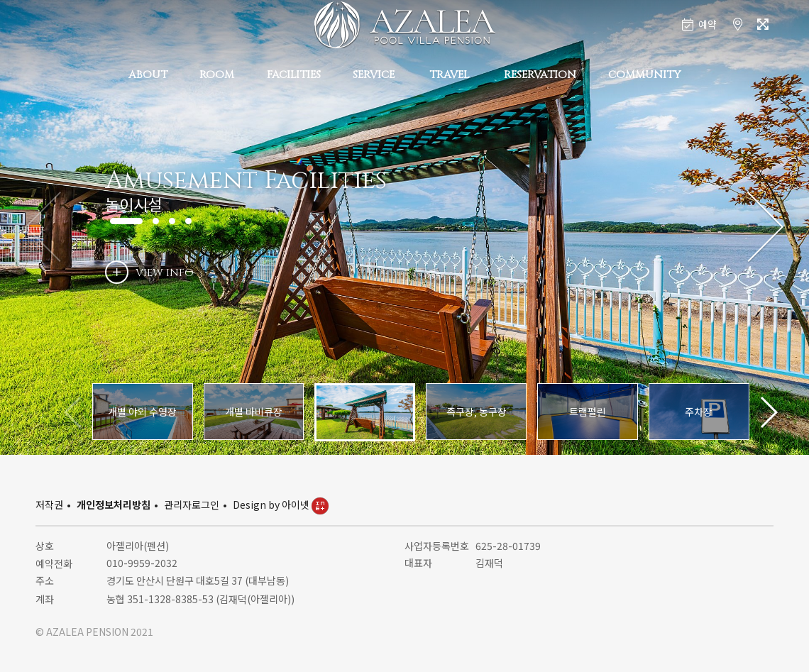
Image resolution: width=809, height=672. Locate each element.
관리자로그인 (192, 505)
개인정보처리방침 (114, 505)
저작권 (49, 505)
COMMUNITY (644, 75)
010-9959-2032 (142, 563)
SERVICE (374, 75)
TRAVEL (449, 75)
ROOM (217, 75)
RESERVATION (540, 75)
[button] (765, 228)
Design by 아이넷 (281, 505)
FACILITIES (294, 75)
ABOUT (148, 75)
